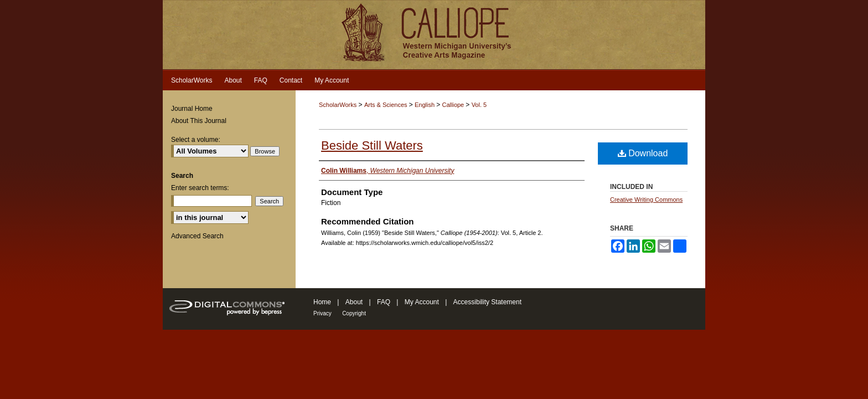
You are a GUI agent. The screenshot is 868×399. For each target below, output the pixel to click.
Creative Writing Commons (646, 199)
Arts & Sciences (387, 105)
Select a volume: (196, 140)
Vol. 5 (479, 105)
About (354, 302)
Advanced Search (197, 236)
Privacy (322, 313)
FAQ (384, 302)
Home (322, 302)
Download (643, 153)
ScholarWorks (338, 105)
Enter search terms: (200, 188)
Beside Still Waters (372, 145)
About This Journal (199, 121)
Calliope (454, 105)
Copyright (354, 313)
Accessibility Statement (487, 302)
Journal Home (192, 109)
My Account (422, 302)
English (425, 105)
